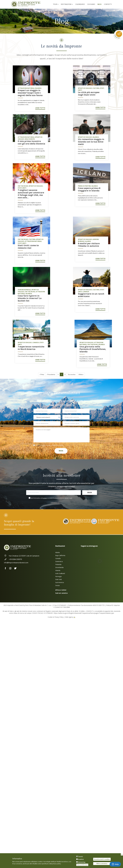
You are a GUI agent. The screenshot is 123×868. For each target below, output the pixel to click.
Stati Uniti (59, 579)
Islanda (58, 570)
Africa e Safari (61, 590)
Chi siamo (91, 4)
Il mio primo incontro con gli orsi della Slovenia (31, 142)
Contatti (108, 4)
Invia (61, 451)
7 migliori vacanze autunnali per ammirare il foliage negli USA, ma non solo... (31, 194)
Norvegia (58, 576)
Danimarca (59, 561)
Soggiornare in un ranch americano (91, 295)
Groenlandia (59, 567)
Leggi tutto (40, 108)
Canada (58, 558)
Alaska (58, 552)
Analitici (81, 859)
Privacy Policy (59, 445)
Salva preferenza (82, 865)
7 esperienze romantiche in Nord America (31, 348)
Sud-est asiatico (61, 593)
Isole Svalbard (60, 573)
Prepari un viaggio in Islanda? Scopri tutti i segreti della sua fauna (30, 93)
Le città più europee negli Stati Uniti (89, 94)
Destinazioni (67, 4)
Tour (56, 4)
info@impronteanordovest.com (16, 563)
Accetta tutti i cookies (102, 859)
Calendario (80, 4)
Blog (100, 4)
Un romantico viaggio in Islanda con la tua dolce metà (91, 142)
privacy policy (56, 864)
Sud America (60, 582)
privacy (45, 498)
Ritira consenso (102, 864)
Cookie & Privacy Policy (56, 617)
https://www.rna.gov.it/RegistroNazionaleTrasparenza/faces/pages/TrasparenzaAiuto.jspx (84, 613)
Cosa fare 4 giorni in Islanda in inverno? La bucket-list (30, 298)
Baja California (60, 555)
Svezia (57, 585)
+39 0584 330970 (13, 559)
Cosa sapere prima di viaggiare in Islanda (89, 189)
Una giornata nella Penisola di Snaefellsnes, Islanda (93, 349)
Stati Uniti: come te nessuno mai (28, 247)
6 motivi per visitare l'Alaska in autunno (89, 245)
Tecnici (80, 856)
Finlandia (58, 564)
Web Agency (70, 617)
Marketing (82, 862)
